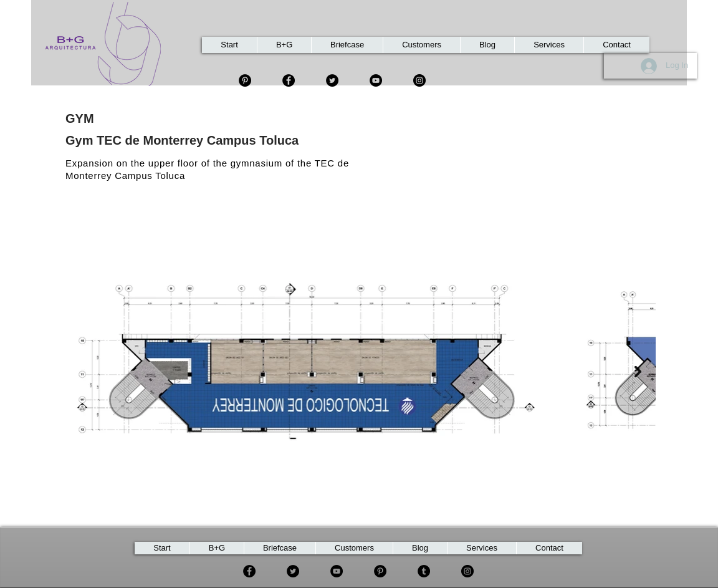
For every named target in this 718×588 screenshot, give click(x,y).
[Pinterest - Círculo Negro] (245, 80)
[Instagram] (419, 80)
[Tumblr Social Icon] (424, 571)
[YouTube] (376, 80)
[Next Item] (638, 372)
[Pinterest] (380, 571)
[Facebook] (289, 80)
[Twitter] (332, 80)
